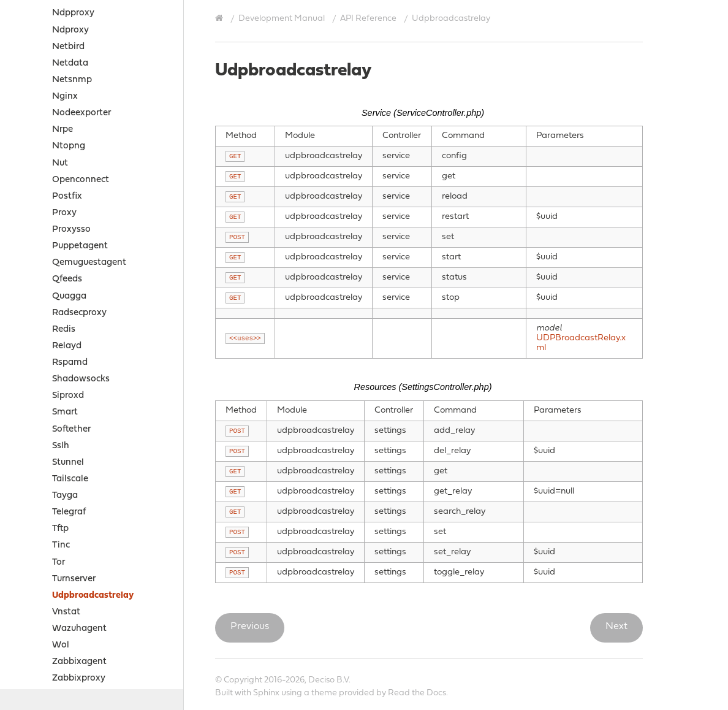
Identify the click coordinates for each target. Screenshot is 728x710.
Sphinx (266, 693)
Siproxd (68, 238)
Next (616, 627)
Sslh (61, 288)
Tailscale (70, 322)
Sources (38, 604)
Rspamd (70, 205)
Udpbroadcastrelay (93, 438)
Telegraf (69, 355)
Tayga (65, 338)
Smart (65, 255)
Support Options (48, 651)
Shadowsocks (81, 222)
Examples (43, 571)
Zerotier (69, 538)
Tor (59, 405)
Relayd (67, 189)
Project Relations (49, 620)
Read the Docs (417, 693)
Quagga (69, 139)
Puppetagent (80, 89)
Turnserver (74, 422)
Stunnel (68, 305)
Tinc (61, 388)
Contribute (36, 666)
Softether (71, 272)
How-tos (41, 588)
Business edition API (81, 555)
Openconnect (81, 22)
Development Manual (282, 19)
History (28, 681)
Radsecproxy (79, 155)
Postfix (67, 39)
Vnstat (66, 455)
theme (324, 693)
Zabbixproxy (79, 521)
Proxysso (71, 72)
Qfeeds (67, 122)
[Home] (221, 18)
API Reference (368, 19)
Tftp (60, 371)
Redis (64, 172)
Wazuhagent (79, 471)
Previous (250, 627)
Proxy (64, 55)
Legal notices (41, 636)
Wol (61, 488)
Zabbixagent (79, 504)
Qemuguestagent (89, 105)
